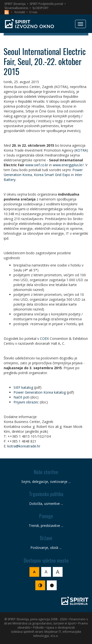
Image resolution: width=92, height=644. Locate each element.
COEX (44, 339)
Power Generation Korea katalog (40, 392)
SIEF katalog (23, 387)
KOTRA (81, 150)
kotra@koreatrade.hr (24, 446)
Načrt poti (21, 397)
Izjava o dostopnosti (61, 627)
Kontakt (20, 12)
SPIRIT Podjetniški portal (46, 4)
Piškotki (38, 627)
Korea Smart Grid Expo (52, 175)
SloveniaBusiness (16, 8)
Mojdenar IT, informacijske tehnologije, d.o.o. (57, 634)
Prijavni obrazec (26, 402)
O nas (33, 12)
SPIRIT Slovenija (15, 4)
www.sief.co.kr (37, 165)
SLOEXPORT (40, 8)
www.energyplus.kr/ (68, 165)
